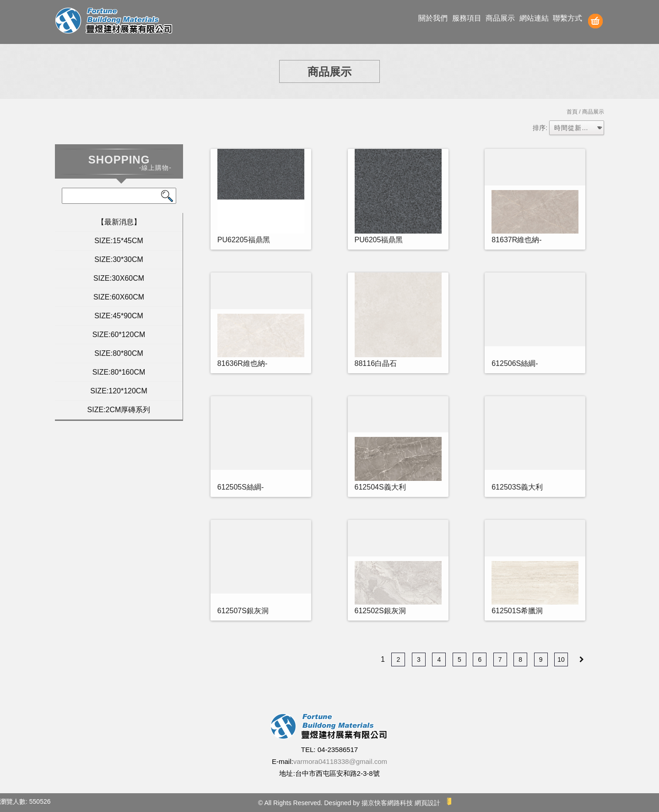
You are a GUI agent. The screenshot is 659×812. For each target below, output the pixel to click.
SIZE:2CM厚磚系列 (119, 410)
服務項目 (467, 18)
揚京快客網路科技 (387, 803)
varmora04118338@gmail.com (340, 761)
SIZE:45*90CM (119, 316)
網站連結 (534, 18)
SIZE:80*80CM (119, 353)
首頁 (572, 112)
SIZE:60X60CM (119, 297)
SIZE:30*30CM (119, 259)
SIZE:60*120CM (119, 335)
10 (561, 659)
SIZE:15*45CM (119, 241)
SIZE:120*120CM (119, 391)
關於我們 (433, 18)
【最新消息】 (119, 222)
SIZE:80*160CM (119, 372)
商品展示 (500, 18)
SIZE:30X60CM (119, 278)
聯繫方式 (567, 18)
